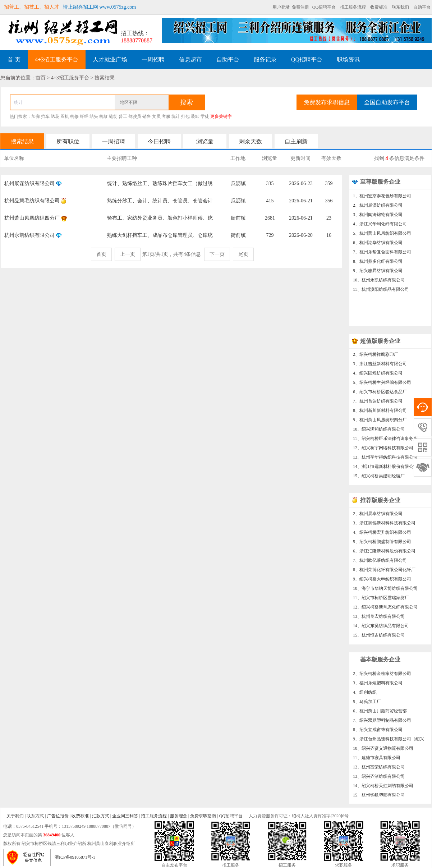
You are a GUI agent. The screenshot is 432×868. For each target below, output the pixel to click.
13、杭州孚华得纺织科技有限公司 (385, 460)
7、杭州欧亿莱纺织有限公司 (380, 563)
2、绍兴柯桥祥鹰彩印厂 (376, 357)
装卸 (195, 116)
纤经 (84, 116)
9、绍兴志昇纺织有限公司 (378, 271)
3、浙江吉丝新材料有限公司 (380, 366)
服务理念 (179, 816)
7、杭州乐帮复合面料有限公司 (382, 252)
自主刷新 (296, 141)
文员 (156, 116)
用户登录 (281, 7)
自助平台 (422, 7)
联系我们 (400, 7)
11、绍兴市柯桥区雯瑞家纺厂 (381, 600)
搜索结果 (22, 141)
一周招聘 (153, 59)
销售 (147, 116)
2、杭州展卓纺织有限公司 (378, 516)
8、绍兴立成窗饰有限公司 (378, 732)
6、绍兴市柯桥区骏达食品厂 (380, 394)
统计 (176, 116)
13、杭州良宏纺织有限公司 (379, 619)
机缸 (104, 116)
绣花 (55, 116)
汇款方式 (101, 816)
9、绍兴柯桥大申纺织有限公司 (382, 582)
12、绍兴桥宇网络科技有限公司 (383, 450)
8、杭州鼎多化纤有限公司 (378, 261)
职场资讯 (348, 59)
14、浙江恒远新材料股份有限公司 (385, 469)
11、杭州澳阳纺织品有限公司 (381, 289)
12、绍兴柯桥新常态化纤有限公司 (385, 610)
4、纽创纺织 (365, 695)
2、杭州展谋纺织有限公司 (378, 205)
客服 (166, 116)
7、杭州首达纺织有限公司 (378, 404)
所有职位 (68, 141)
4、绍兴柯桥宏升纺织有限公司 (382, 535)
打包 (185, 116)
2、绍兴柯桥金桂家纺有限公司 (382, 676)
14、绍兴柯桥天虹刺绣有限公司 (383, 788)
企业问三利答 (125, 816)
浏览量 (205, 141)
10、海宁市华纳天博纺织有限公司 (385, 591)
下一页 (217, 254)
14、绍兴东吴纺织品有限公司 (381, 628)
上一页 (128, 254)
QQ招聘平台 (324, 7)
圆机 (65, 116)
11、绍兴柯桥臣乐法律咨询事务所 (385, 441)
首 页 (14, 59)
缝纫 (113, 116)
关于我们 (15, 816)
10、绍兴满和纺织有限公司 (379, 432)
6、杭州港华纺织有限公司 (378, 243)
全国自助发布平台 (387, 102)
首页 (101, 254)
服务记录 (265, 59)
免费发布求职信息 (327, 102)
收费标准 (379, 7)
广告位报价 (58, 816)
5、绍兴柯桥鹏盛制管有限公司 (382, 544)
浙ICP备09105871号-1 (75, 857)
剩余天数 (251, 141)
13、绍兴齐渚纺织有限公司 (379, 779)
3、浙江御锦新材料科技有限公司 (384, 525)
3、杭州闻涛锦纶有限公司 (378, 215)
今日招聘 (159, 141)
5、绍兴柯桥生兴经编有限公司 (382, 385)
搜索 (187, 102)
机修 (74, 116)
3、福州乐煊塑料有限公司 (378, 685)
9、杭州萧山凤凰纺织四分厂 (380, 422)
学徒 (205, 116)
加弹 (36, 116)
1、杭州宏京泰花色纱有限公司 (382, 196)
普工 (123, 116)
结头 (94, 116)
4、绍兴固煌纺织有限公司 (378, 376)
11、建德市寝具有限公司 (377, 760)
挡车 (45, 116)
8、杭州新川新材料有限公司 (380, 413)
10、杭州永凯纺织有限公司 (379, 280)
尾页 (243, 254)
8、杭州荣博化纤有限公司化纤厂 (384, 572)
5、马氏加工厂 (367, 704)
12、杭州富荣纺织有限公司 (379, 770)
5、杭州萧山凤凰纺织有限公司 (382, 233)
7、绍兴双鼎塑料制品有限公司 (382, 723)
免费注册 (300, 7)
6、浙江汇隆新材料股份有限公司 (384, 554)
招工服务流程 (353, 7)
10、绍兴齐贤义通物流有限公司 (383, 751)
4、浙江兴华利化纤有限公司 (380, 224)
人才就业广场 (110, 59)
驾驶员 (135, 116)
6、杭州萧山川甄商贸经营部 (380, 713)
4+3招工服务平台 (57, 59)
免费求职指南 (203, 816)
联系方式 (35, 816)
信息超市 (190, 59)
